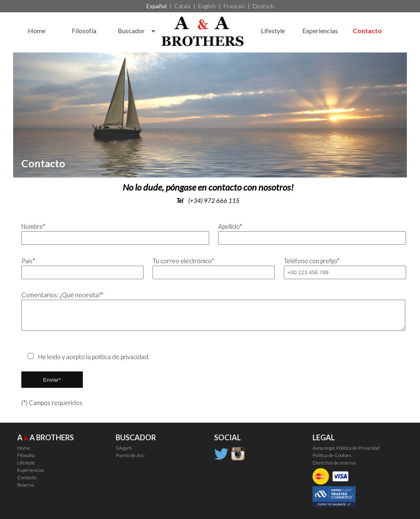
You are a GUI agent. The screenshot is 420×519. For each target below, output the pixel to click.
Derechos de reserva (334, 463)
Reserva (26, 485)
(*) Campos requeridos (52, 403)
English (207, 6)
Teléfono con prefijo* (341, 268)
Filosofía (84, 31)
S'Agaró (124, 448)
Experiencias (320, 31)
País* (79, 268)
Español (156, 6)
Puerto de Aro (130, 455)
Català (182, 6)
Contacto (367, 31)
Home (37, 31)
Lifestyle (273, 31)
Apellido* (309, 234)
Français (234, 6)
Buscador (131, 31)
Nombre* (112, 234)
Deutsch (263, 6)
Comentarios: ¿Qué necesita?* (210, 311)
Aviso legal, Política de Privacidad (346, 448)
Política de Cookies (332, 455)
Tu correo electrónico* (210, 268)
